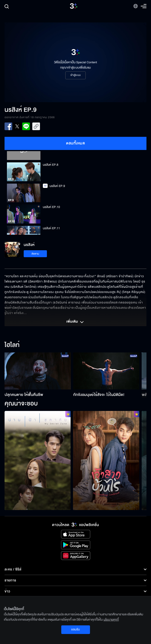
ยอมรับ (75, 629)
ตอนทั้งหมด (75, 143)
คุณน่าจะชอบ (21, 404)
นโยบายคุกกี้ (111, 620)
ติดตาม (35, 254)
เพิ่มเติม (75, 322)
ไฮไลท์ (12, 345)
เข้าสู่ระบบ (75, 75)
